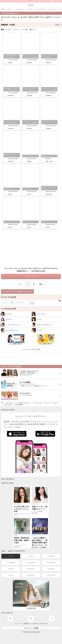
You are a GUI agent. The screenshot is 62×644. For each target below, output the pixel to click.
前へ (21, 284)
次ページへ (31, 276)
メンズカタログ (11, 563)
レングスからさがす (9, 309)
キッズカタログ (31, 563)
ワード (33, 30)
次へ (41, 284)
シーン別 (25, 30)
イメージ (17, 30)
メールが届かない (35, 624)
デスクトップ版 (31, 628)
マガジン (31, 556)
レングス (8, 30)
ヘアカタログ (51, 556)
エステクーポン (51, 575)
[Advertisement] (31, 249)
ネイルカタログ (51, 563)
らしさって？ (18, 624)
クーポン (11, 575)
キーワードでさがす (9, 297)
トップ (11, 556)
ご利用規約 (26, 624)
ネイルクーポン (31, 575)
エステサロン (51, 569)
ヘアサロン (11, 569)
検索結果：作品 (31, 25)
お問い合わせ (44, 624)
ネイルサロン (31, 569)
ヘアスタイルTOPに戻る (31, 349)
